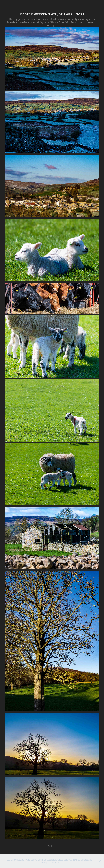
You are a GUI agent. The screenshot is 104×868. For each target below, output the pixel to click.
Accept (45, 863)
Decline (55, 863)
